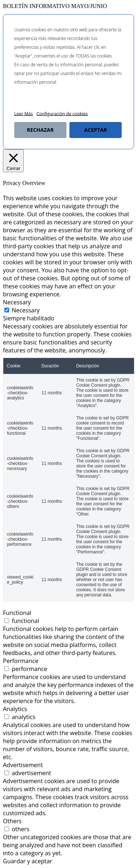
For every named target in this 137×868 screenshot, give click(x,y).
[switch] (7, 621)
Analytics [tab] (15, 709)
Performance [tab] (21, 661)
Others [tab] (12, 821)
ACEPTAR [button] (96, 130)
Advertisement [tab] (23, 765)
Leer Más (24, 114)
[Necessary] (7, 310)
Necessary (26, 310)
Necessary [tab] (17, 302)
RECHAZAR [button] (40, 130)
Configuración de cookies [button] (62, 114)
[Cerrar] (13, 161)
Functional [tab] (17, 613)
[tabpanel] (68, 462)
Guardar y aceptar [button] (28, 861)
